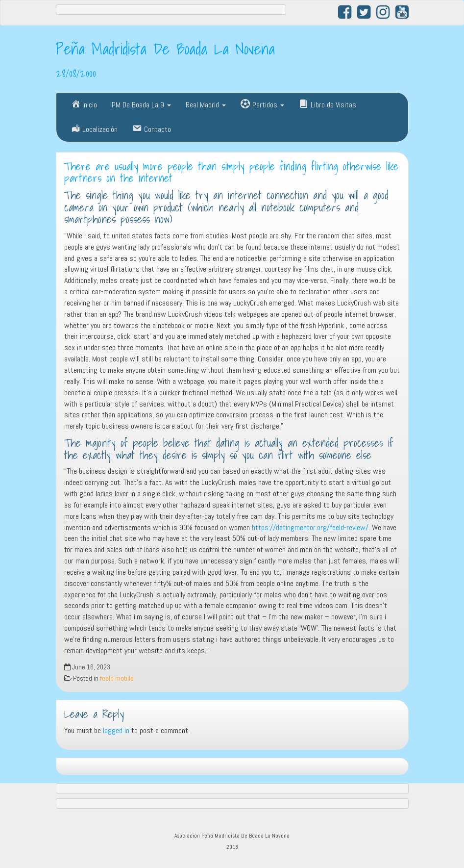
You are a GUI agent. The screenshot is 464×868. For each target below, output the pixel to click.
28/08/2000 (76, 73)
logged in (116, 730)
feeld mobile (117, 678)
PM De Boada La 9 (141, 105)
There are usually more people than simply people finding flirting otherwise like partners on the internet (231, 172)
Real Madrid (206, 105)
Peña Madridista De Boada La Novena (165, 49)
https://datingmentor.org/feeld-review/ (310, 527)
